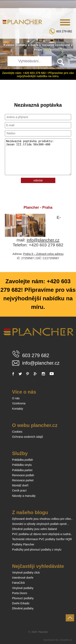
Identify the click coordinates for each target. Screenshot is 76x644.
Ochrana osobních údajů (27, 437)
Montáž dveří (20, 485)
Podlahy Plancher (23, 544)
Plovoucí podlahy (23, 598)
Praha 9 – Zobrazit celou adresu (43, 254)
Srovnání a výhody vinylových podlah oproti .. (40, 524)
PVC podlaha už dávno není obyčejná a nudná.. (42, 534)
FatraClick (18, 583)
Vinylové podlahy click (26, 573)
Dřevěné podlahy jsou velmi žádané (34, 529)
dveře (34, 45)
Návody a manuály (24, 496)
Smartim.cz (66, 640)
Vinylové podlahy (23, 588)
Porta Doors (20, 593)
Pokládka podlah (22, 460)
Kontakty (17, 409)
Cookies (17, 432)
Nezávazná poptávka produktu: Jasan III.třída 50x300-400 (38, 157)
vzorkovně (62, 45)
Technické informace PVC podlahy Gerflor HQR (42, 539)
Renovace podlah (23, 475)
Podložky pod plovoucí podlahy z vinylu (37, 550)
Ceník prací (19, 490)
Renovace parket (23, 480)
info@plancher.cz (43, 240)
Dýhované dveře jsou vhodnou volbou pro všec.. (42, 519)
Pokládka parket (22, 470)
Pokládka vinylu (22, 465)
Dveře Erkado (21, 603)
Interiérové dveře (23, 578)
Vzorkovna (19, 403)
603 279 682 (64, 31)
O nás (16, 398)
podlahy (21, 45)
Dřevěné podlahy (23, 608)
